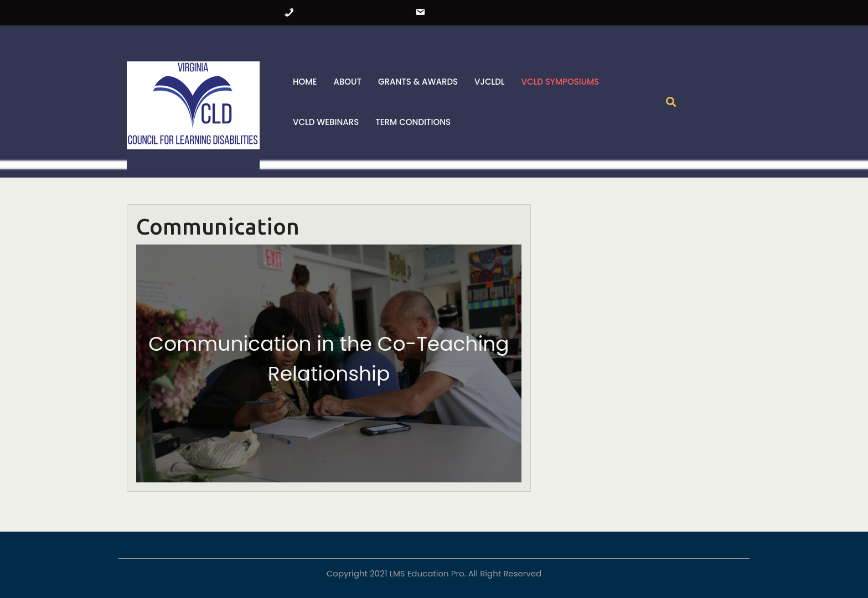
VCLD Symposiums (560, 82)
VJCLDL (489, 82)
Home (305, 82)
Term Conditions (413, 122)
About (347, 82)
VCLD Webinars (326, 122)
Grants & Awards (418, 82)
